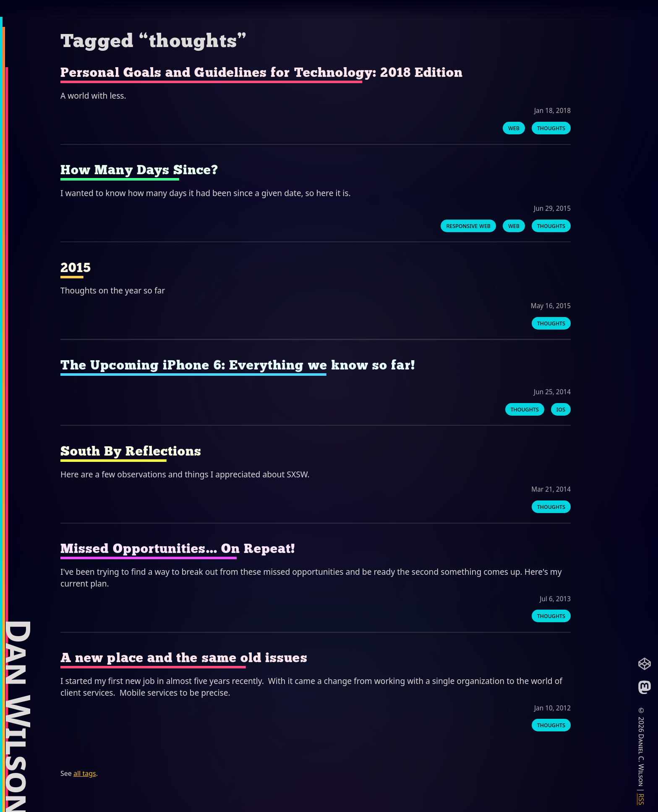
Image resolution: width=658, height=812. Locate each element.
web (514, 128)
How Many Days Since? (140, 170)
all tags (85, 773)
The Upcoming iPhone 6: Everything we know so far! (238, 365)
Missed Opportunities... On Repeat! (178, 549)
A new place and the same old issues (184, 658)
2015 (76, 268)
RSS (641, 799)
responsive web (469, 225)
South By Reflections (131, 451)
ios (561, 409)
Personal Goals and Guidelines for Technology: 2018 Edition (262, 72)
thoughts (551, 128)
